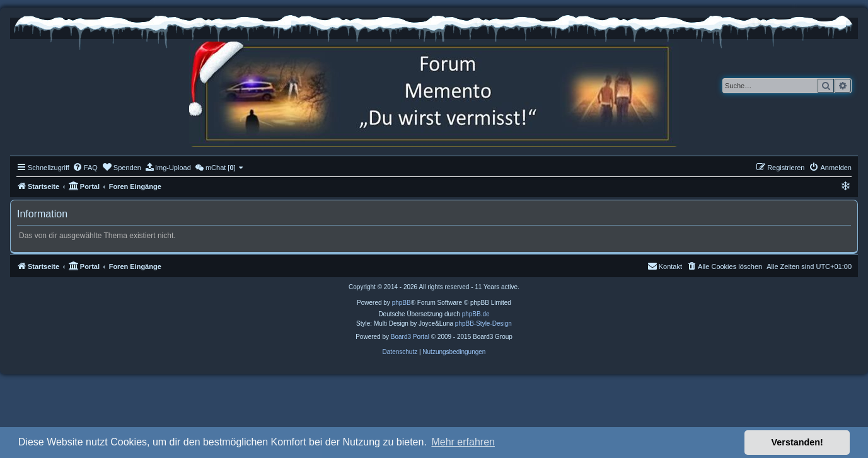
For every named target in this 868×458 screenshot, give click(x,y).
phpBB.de (476, 314)
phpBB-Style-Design (483, 323)
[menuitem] (85, 168)
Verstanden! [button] (797, 442)
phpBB (402, 303)
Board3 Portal (410, 337)
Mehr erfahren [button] (463, 442)
